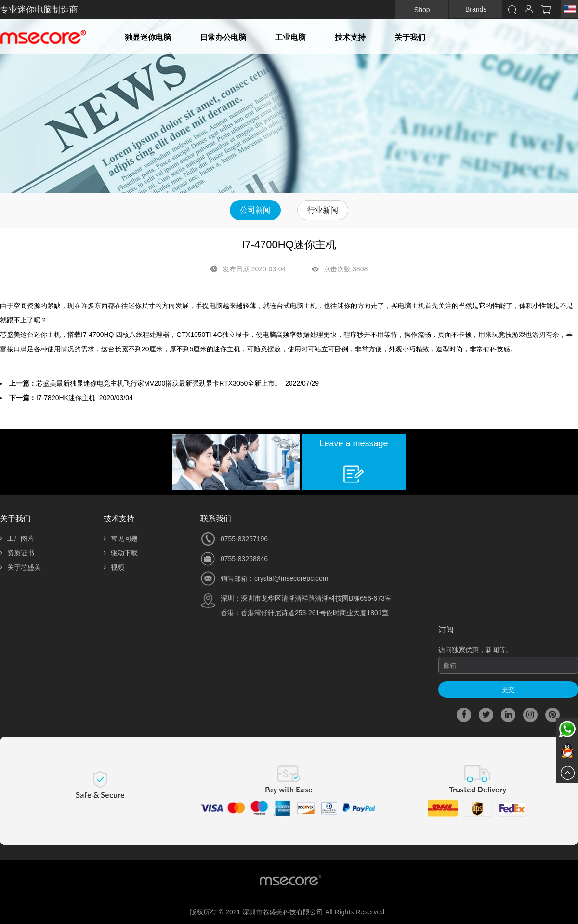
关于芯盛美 (20, 567)
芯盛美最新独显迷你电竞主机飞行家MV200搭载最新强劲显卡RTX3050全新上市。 (159, 383)
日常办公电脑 (223, 37)
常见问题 (121, 538)
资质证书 (17, 553)
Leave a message (354, 443)
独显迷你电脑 (148, 37)
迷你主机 (47, 335)
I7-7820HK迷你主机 (66, 398)
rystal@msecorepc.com (293, 578)
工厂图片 (17, 538)
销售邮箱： (237, 578)
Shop (422, 10)
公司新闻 (255, 210)
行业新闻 (323, 210)
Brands (476, 9)
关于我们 (410, 37)
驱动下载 (121, 553)
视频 (114, 567)
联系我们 (216, 518)
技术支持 (350, 37)
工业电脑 (290, 37)
